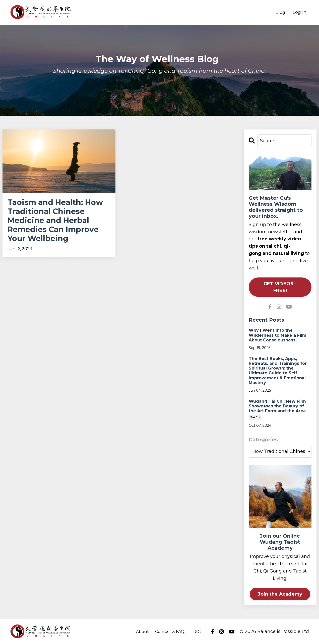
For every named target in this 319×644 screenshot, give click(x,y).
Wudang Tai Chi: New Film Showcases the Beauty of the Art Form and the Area (277, 406)
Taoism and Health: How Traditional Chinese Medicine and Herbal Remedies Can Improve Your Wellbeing (55, 221)
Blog (280, 12)
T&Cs (197, 632)
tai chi (255, 417)
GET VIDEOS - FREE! (280, 287)
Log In (300, 12)
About (142, 632)
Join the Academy (280, 594)
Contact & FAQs (171, 632)
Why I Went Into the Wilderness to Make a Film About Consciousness (278, 335)
